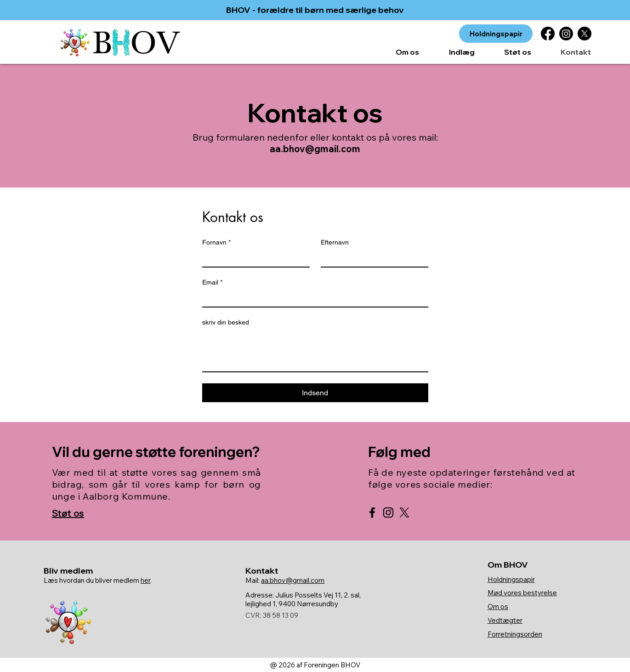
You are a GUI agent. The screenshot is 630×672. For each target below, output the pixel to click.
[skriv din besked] (315, 351)
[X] (585, 34)
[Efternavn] (372, 258)
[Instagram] (566, 34)
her (145, 580)
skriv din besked (226, 322)
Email (212, 282)
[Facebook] (548, 34)
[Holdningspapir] (496, 34)
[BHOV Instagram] (388, 513)
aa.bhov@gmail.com (315, 149)
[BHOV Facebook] (372, 513)
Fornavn (216, 242)
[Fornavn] (253, 258)
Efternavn (335, 242)
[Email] (312, 298)
